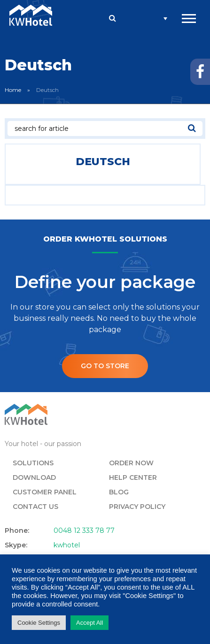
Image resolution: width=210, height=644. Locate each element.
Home (13, 90)
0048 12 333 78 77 (84, 530)
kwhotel (67, 545)
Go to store (105, 366)
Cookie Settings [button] (39, 623)
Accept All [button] (89, 623)
